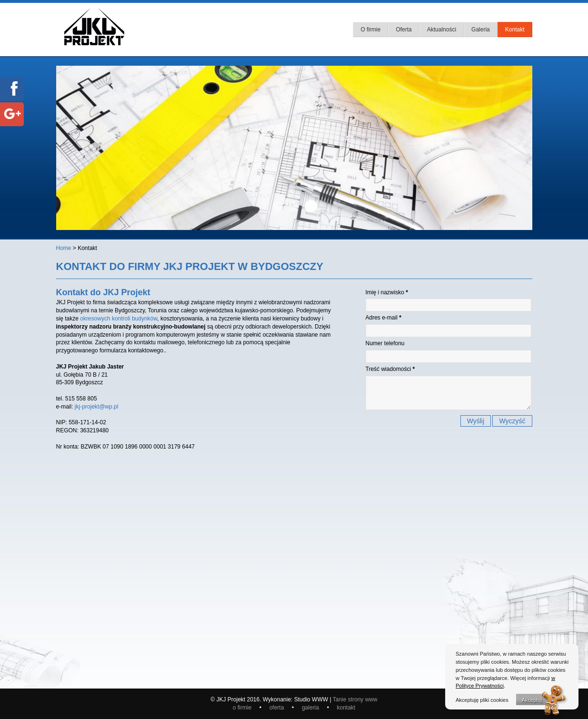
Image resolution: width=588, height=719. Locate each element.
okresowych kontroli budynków (119, 319)
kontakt (346, 708)
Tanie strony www (355, 699)
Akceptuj (532, 700)
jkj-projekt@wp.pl (97, 407)
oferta (278, 708)
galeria (312, 708)
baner (278, 206)
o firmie (243, 708)
